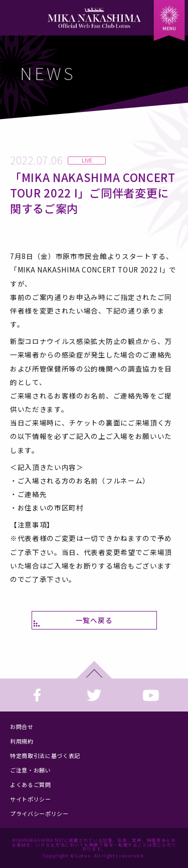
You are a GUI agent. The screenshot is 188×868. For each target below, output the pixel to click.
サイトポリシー (31, 799)
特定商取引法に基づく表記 (45, 755)
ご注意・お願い (31, 770)
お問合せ (22, 726)
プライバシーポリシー (39, 813)
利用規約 (22, 741)
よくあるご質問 (31, 784)
